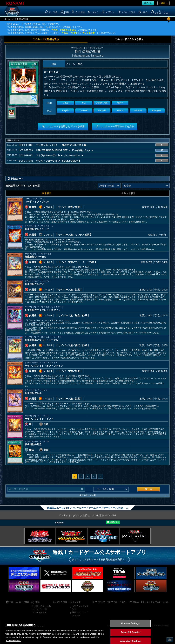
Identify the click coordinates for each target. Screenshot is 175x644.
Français (102, 110)
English (66, 110)
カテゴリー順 (41, 609)
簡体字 (120, 103)
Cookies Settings (130, 623)
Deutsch (84, 110)
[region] (87, 632)
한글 (84, 103)
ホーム (7, 19)
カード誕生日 (41, 613)
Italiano (120, 110)
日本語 (65, 103)
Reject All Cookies (130, 632)
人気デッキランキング (80, 608)
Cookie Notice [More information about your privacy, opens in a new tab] (14, 640)
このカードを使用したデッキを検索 (78, 33)
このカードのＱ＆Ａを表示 (64, 30)
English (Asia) (102, 103)
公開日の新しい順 (43, 606)
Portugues (156, 110)
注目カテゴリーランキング (80, 614)
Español (138, 110)
